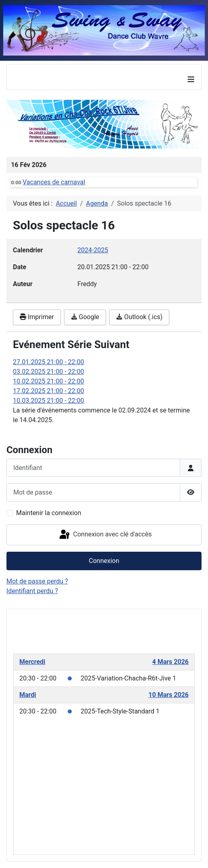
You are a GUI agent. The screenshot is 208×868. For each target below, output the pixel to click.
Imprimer (37, 317)
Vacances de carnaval (54, 182)
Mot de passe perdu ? (37, 581)
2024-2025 (93, 250)
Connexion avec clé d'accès (105, 535)
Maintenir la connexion (49, 513)
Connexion (104, 561)
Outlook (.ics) (139, 317)
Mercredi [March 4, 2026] (32, 662)
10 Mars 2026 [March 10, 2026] (168, 695)
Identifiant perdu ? (32, 591)
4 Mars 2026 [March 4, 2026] (171, 662)
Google (85, 317)
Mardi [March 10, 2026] (28, 695)
